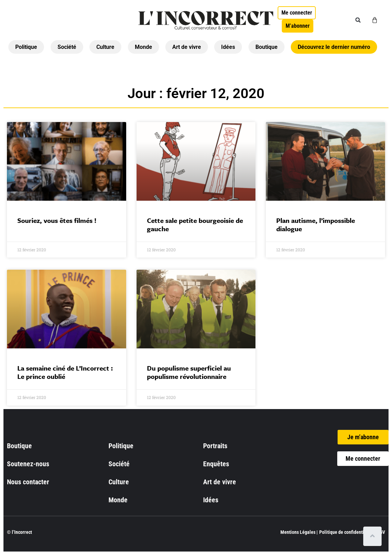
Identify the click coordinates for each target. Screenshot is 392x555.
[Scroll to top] (374, 536)
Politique (26, 47)
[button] (358, 20)
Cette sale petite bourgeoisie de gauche (195, 224)
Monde (143, 47)
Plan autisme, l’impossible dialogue (316, 224)
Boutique (267, 47)
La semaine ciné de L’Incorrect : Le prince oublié (65, 372)
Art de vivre (187, 47)
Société (67, 47)
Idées (228, 47)
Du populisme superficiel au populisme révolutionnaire (189, 372)
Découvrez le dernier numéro (334, 47)
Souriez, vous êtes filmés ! (57, 220)
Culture (105, 47)
